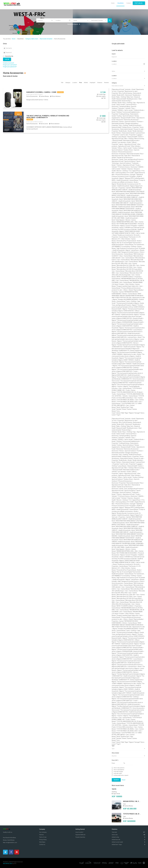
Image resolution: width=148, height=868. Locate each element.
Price (81, 83)
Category (68, 83)
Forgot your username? (10, 65)
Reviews (106, 83)
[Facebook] (11, 852)
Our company (43, 832)
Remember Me (9, 56)
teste (114, 789)
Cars (124, 804)
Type (113, 746)
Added (86, 83)
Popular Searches (80, 837)
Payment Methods (80, 835)
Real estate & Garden (10, 76)
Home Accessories (32, 96)
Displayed (93, 83)
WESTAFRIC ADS (8, 864)
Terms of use (43, 837)
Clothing (114, 792)
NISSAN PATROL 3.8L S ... (132, 801)
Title (62, 83)
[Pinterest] (17, 852)
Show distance (56, 96)
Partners (41, 835)
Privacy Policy (43, 840)
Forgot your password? (10, 67)
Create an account (8, 63)
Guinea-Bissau (45, 96)
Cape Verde (116, 794)
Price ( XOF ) (115, 760)
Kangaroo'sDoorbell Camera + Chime (37, 100)
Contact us (42, 844)
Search (110, 20)
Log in (7, 59)
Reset (52, 20)
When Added (115, 753)
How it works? (79, 832)
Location (75, 83)
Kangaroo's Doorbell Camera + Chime (41, 92)
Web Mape (42, 842)
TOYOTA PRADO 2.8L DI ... (132, 814)
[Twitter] (5, 852)
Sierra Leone (44, 124)
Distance (100, 83)
